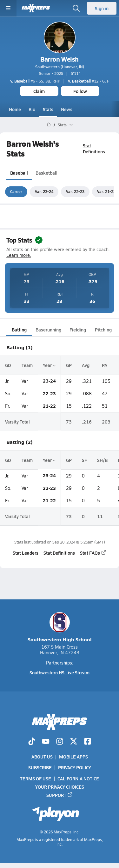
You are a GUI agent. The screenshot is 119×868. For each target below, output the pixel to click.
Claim (39, 91)
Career (16, 191)
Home (15, 109)
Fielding (78, 330)
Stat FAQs (93, 553)
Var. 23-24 (44, 191)
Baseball (19, 173)
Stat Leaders (26, 553)
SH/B (102, 460)
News (67, 109)
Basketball (46, 173)
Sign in (102, 8)
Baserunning (48, 330)
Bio (32, 109)
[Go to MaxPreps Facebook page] (88, 742)
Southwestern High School (60, 628)
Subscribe (40, 767)
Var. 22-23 (75, 191)
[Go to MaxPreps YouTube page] (46, 742)
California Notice (78, 778)
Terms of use (36, 778)
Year (49, 365)
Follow (80, 91)
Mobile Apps (73, 757)
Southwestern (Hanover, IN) (60, 67)
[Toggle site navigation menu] (8, 8)
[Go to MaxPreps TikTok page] (32, 742)
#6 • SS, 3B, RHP (35, 81)
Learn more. (19, 255)
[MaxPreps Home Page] (49, 125)
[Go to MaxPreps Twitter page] (74, 742)
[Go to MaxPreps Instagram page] (60, 742)
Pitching (103, 330)
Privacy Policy (75, 767)
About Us (42, 757)
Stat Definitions (94, 148)
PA (105, 365)
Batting (19, 330)
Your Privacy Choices (60, 787)
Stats (48, 109)
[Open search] (76, 8)
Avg (86, 365)
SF (84, 460)
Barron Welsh (59, 59)
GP (69, 365)
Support (60, 795)
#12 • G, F (89, 81)
